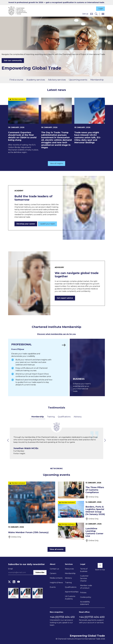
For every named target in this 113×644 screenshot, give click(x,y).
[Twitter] (9, 581)
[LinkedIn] (14, 581)
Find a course (16, 80)
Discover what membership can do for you (56, 334)
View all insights (57, 163)
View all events (56, 549)
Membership (97, 80)
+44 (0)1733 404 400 (92, 617)
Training (51, 416)
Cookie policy (86, 597)
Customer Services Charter (84, 578)
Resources (69, 568)
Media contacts (56, 578)
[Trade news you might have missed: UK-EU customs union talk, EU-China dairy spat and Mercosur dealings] (90, 121)
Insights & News (56, 582)
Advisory (78, 416)
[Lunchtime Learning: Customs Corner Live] (81, 532)
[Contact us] (92, 14)
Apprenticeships (72, 591)
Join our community (13, 61)
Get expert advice (65, 298)
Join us (85, 14)
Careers (53, 573)
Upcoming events (78, 80)
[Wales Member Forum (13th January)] (32, 510)
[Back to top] (100, 565)
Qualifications (64, 416)
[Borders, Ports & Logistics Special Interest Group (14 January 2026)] (81, 510)
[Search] (96, 14)
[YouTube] (19, 581)
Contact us (54, 568)
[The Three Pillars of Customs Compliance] (81, 490)
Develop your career (26, 224)
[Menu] (103, 14)
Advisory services (57, 80)
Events (53, 587)
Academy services (36, 80)
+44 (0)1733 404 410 (62, 617)
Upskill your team (47, 224)
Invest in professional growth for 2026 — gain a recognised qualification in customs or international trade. (57, 2)
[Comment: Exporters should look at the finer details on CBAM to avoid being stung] (23, 126)
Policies (83, 592)
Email (10, 568)
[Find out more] (38, 367)
